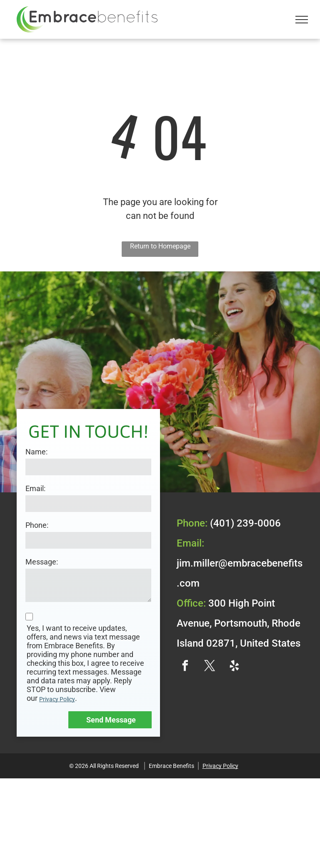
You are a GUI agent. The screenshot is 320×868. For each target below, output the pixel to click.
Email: (35, 488)
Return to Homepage (160, 246)
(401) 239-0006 (245, 523)
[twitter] (210, 667)
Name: (36, 452)
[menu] (302, 20)
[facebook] (185, 667)
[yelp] (234, 667)
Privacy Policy (57, 699)
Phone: (37, 525)
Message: (42, 562)
